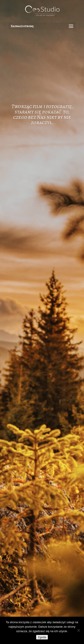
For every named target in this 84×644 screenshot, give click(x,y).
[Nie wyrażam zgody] (78, 630)
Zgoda (42, 637)
